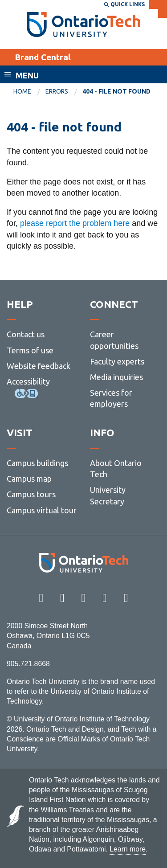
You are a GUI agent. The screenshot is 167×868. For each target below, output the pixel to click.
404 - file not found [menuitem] (116, 91)
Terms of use (30, 350)
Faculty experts (117, 361)
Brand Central (43, 57)
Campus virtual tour (42, 510)
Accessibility (28, 381)
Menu (27, 75)
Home (22, 91)
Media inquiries (116, 377)
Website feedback (39, 366)
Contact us (26, 334)
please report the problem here (75, 223)
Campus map (29, 479)
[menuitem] (29, 92)
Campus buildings (37, 463)
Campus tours (31, 494)
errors (57, 91)
